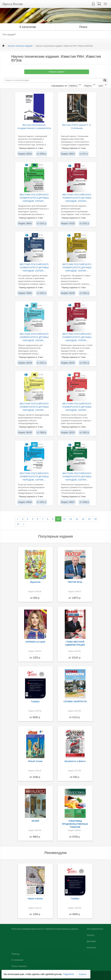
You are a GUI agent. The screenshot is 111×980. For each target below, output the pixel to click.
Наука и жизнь (35, 899)
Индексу (88, 86)
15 (89, 519)
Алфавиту (73, 86)
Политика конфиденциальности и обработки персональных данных (45, 929)
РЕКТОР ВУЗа (75, 582)
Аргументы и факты (75, 761)
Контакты (91, 948)
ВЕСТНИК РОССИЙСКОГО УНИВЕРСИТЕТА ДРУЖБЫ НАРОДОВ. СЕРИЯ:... (34, 198)
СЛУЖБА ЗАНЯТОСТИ (75, 701)
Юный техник (35, 761)
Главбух (35, 701)
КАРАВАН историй (35, 642)
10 (58, 519)
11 (64, 519)
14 (83, 519)
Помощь (16, 954)
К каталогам (28, 27)
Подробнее (69, 974)
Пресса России (13, 4)
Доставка (91, 941)
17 (18, 524)
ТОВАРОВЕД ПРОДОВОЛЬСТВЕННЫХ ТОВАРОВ (75, 824)
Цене (101, 86)
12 (71, 519)
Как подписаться (95, 929)
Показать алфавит (57, 72)
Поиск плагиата (19, 966)
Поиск (83, 27)
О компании (17, 960)
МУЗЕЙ (35, 821)
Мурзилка (35, 582)
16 (95, 519)
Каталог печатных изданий (20, 46)
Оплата (90, 935)
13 (77, 519)
